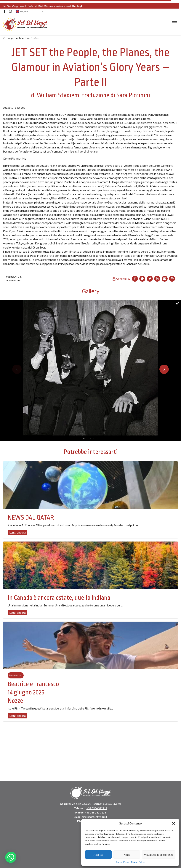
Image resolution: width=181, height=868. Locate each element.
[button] (174, 823)
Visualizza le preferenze (159, 855)
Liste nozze (16, 675)
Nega (127, 855)
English (22, 11)
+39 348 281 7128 (95, 812)
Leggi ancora (17, 532)
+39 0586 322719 (97, 808)
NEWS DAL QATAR (31, 518)
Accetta (98, 855)
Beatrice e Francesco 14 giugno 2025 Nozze (33, 692)
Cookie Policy (123, 862)
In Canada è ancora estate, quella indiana (59, 598)
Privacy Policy (138, 862)
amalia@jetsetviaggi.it (94, 817)
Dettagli (89, 6)
